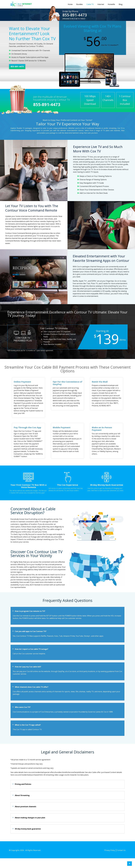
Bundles (80, 4)
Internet (101, 4)
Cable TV (90, 4)
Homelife (111, 4)
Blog (121, 4)
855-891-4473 (75, 15)
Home (70, 4)
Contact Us (121, 850)
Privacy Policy (110, 850)
